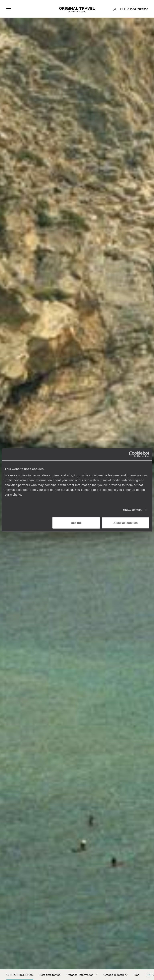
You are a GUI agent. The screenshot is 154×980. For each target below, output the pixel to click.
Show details (132, 510)
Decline (76, 523)
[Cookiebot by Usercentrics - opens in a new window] (132, 454)
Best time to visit (50, 975)
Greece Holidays (20, 975)
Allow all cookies (125, 523)
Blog (137, 975)
